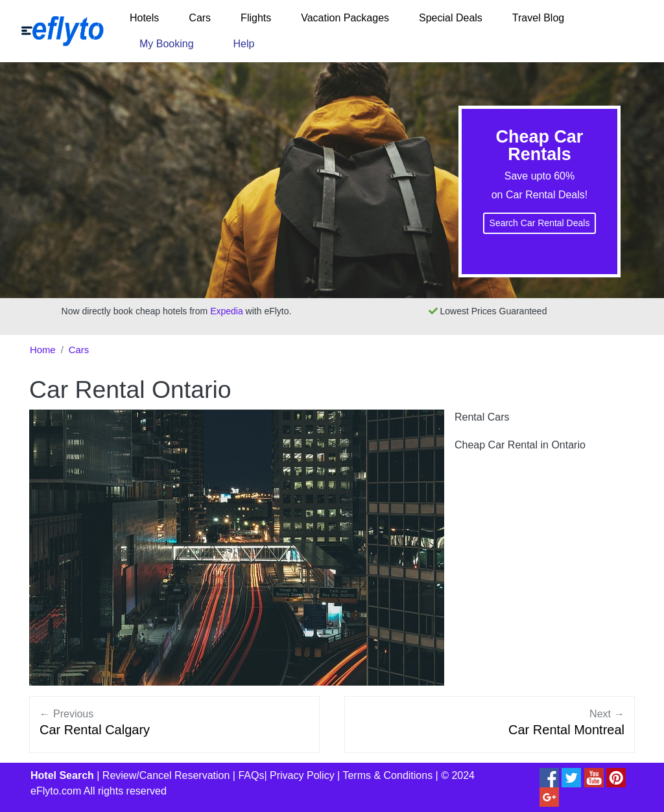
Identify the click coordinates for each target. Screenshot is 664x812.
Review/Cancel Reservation (166, 775)
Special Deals (451, 18)
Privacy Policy (302, 775)
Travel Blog (538, 18)
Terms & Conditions (387, 775)
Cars (200, 18)
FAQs (251, 775)
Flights (256, 18)
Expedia (227, 311)
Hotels (144, 18)
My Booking (167, 44)
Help (244, 44)
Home (43, 350)
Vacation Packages (345, 18)
